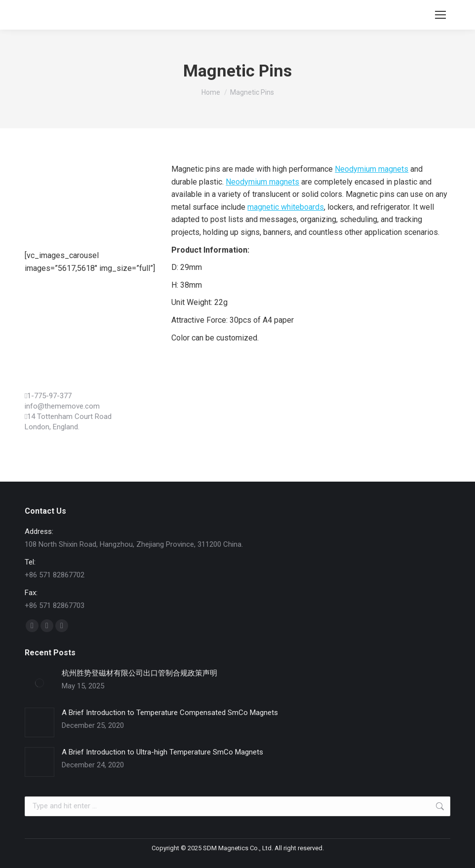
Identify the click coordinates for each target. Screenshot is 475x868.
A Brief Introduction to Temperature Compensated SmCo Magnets (170, 713)
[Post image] (40, 683)
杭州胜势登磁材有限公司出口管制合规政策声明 (139, 673)
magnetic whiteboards (286, 207)
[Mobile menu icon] (440, 15)
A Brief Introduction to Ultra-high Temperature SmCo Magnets (162, 752)
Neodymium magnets (372, 169)
